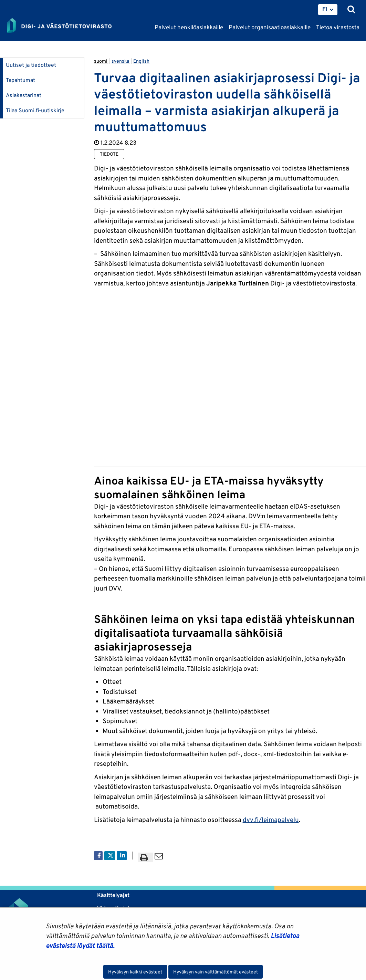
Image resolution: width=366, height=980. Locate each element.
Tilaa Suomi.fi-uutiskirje (35, 110)
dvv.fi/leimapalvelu (271, 820)
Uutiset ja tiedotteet (31, 65)
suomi (101, 61)
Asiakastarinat (24, 95)
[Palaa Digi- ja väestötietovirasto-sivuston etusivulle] (59, 26)
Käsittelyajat (113, 895)
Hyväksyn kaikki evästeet (135, 972)
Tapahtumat (20, 80)
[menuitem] (328, 10)
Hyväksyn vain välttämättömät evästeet (216, 972)
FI (325, 9)
